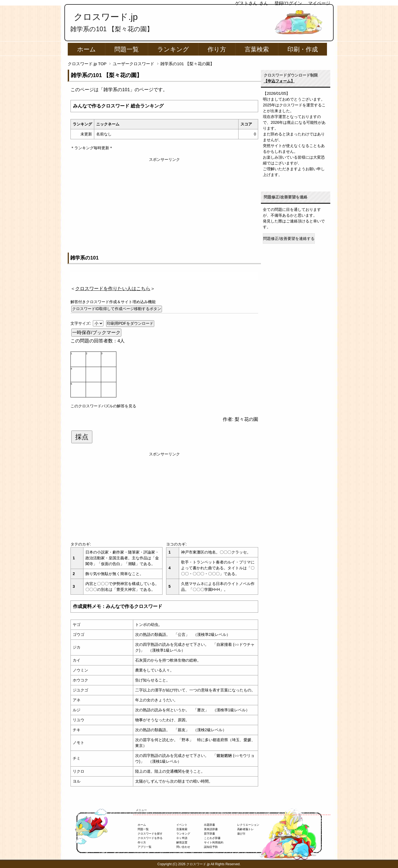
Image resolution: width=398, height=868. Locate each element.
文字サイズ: (81, 323)
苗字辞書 (210, 834)
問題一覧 (127, 49)
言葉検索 (257, 49)
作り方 (217, 49)
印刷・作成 (303, 49)
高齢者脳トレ (245, 829)
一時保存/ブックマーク (96, 333)
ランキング (173, 49)
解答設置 (182, 842)
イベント (182, 825)
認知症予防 (211, 847)
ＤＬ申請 (182, 838)
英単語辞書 (211, 829)
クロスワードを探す (150, 834)
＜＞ (113, 289)
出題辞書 (210, 825)
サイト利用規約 (214, 842)
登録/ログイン (288, 3)
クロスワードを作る (150, 838)
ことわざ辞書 (212, 838)
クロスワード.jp (106, 17)
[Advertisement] (164, 201)
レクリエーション (248, 825)
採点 (82, 437)
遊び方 (241, 834)
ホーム (87, 49)
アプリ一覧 (145, 847)
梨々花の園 (246, 419)
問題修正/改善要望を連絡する (289, 238)
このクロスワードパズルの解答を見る (103, 406)
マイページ (319, 3)
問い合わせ (183, 847)
